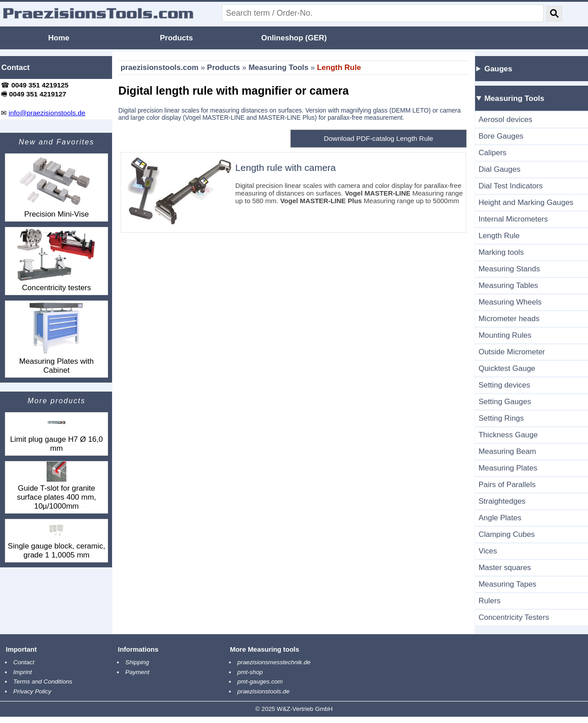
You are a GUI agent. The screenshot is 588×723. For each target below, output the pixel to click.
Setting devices (504, 385)
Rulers (490, 601)
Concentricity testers (56, 260)
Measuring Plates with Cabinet (56, 338)
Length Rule (339, 68)
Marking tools (501, 252)
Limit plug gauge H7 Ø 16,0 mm (57, 433)
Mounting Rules (505, 335)
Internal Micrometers (513, 219)
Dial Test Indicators (511, 186)
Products (177, 38)
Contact (15, 68)
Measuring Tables (508, 285)
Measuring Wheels (510, 302)
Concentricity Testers (514, 617)
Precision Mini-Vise (56, 186)
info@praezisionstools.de (47, 113)
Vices (488, 551)
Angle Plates (500, 518)
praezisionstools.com (160, 68)
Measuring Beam (508, 451)
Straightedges (502, 501)
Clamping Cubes (507, 534)
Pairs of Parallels (507, 485)
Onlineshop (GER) (294, 38)
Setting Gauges (505, 402)
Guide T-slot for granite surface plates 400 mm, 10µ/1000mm (57, 486)
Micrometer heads (509, 319)
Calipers (493, 153)
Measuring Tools (278, 68)
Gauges (498, 69)
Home (59, 38)
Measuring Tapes (508, 584)
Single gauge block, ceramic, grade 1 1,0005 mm (56, 539)
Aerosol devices (506, 120)
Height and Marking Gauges (526, 203)
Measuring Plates (508, 468)
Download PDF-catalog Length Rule (379, 138)
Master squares (505, 568)
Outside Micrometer (512, 352)
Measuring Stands (509, 269)
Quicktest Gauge (507, 368)
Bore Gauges (501, 136)
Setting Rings (501, 418)
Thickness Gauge (508, 435)
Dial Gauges (500, 169)
